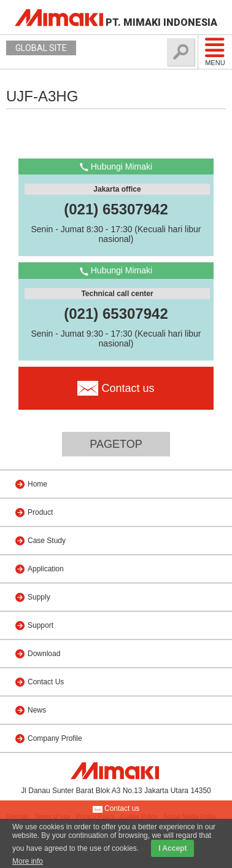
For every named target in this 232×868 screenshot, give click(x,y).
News (37, 710)
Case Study (47, 541)
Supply (39, 597)
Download (44, 654)
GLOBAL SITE (41, 48)
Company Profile (55, 738)
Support (41, 625)
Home (37, 484)
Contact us (116, 809)
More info (28, 861)
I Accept (172, 848)
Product (40, 512)
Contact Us (46, 682)
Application (46, 569)
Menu (215, 52)
